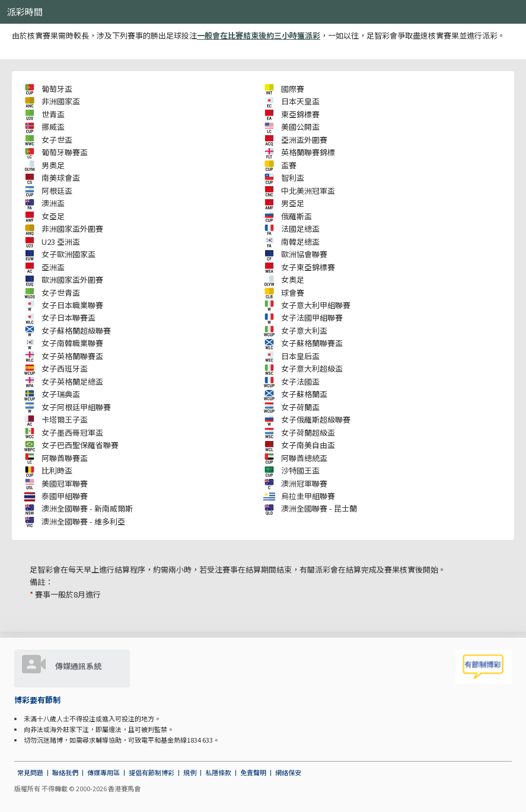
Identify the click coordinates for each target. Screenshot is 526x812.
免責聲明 (253, 772)
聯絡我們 (65, 772)
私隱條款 (218, 772)
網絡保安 (288, 772)
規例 (190, 772)
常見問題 (30, 772)
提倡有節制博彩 (152, 772)
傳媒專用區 (103, 772)
